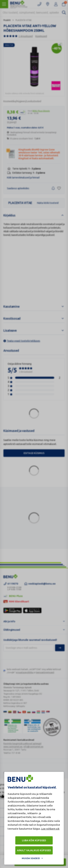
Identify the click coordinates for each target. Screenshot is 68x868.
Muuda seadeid (31, 858)
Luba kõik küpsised (34, 840)
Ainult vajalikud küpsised (34, 850)
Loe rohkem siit (50, 829)
